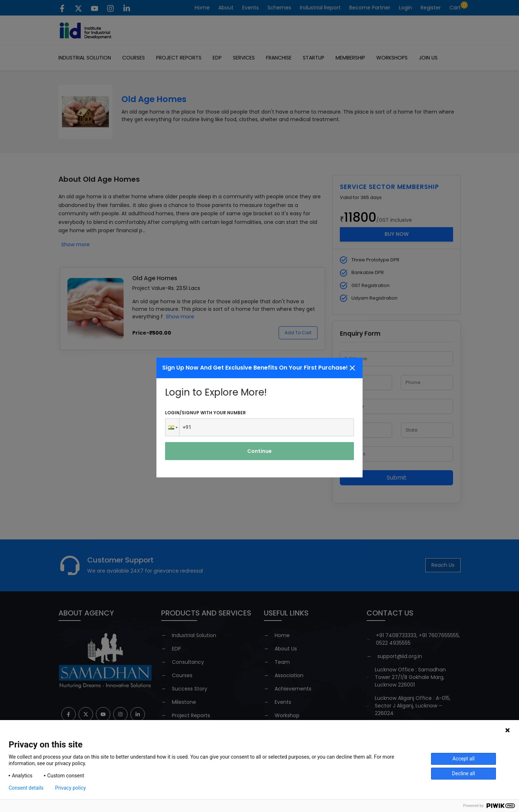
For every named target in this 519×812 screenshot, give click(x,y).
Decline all (463, 773)
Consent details (26, 788)
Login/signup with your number (205, 413)
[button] (172, 427)
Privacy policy (70, 788)
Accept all (463, 759)
